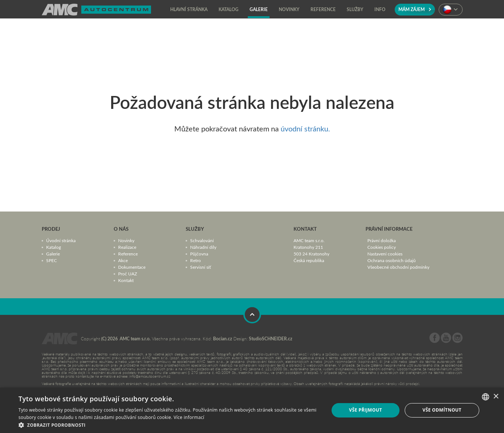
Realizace (127, 247)
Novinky (126, 240)
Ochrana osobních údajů (392, 260)
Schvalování (202, 240)
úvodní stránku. (305, 128)
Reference (128, 254)
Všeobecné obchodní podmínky (398, 267)
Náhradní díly (203, 247)
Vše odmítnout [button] (442, 410)
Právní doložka (382, 240)
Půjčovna (199, 254)
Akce (123, 260)
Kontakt (126, 280)
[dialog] (252, 410)
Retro (196, 260)
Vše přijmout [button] (365, 410)
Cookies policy (382, 247)
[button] (169, 424)
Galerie (53, 254)
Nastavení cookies (385, 254)
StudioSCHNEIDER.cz (271, 339)
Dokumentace (132, 267)
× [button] (496, 397)
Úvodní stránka (61, 240)
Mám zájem (415, 9)
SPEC (52, 260)
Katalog (54, 247)
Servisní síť (200, 267)
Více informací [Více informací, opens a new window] (189, 417)
